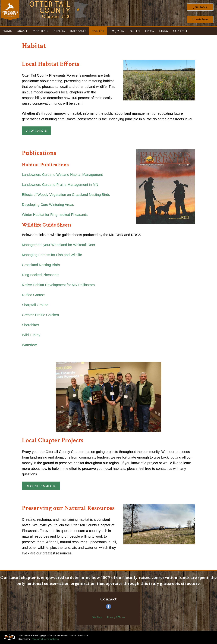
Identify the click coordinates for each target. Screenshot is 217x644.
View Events (37, 131)
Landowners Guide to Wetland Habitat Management (62, 175)
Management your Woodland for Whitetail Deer (59, 245)
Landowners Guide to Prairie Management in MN (60, 185)
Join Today (200, 7)
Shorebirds (31, 325)
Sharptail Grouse (35, 305)
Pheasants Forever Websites (45, 639)
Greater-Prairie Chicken (40, 315)
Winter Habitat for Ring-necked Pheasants (55, 215)
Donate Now (200, 19)
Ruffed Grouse (33, 295)
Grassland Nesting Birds (41, 265)
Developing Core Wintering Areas (48, 205)
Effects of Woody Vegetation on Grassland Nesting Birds (66, 195)
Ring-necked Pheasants (41, 275)
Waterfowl (30, 345)
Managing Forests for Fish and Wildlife (52, 255)
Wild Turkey (31, 335)
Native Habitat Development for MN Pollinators (58, 285)
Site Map (97, 617)
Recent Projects (41, 486)
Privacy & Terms (116, 617)
